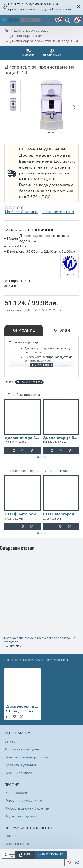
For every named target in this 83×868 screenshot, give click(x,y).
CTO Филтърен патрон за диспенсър (22, 514)
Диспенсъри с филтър (29, 36)
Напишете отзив (58, 212)
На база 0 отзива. (21, 212)
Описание (24, 330)
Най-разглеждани (58, 660)
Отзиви (62, 330)
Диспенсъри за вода (31, 31)
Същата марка (57, 471)
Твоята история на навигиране (24, 660)
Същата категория (23, 471)
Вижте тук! (63, 9)
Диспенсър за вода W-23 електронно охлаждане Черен (22, 438)
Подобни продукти (24, 395)
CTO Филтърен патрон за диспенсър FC (61, 514)
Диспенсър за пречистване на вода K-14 (22, 706)
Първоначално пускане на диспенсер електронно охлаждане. (39, 640)
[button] (74, 107)
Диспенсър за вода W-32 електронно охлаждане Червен (61, 438)
